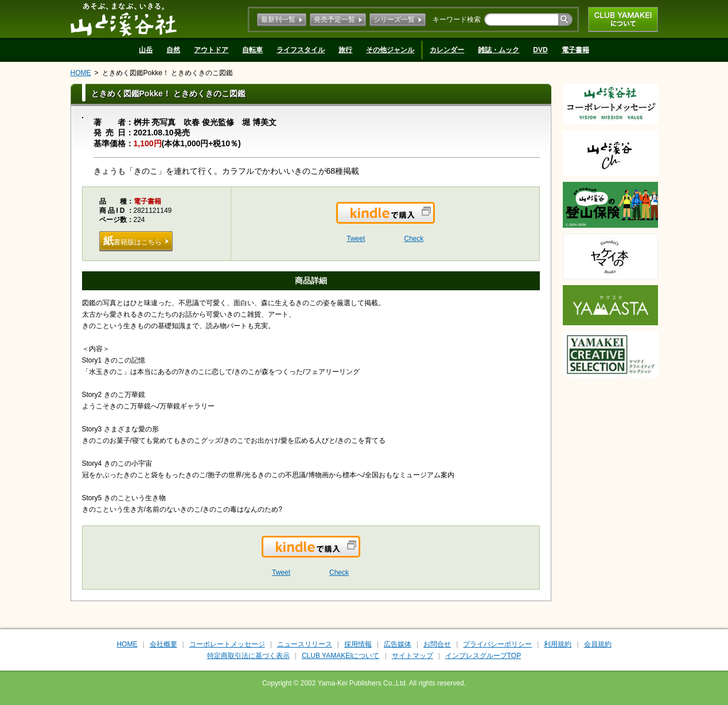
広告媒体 (398, 644)
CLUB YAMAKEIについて (623, 20)
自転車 (252, 50)
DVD (540, 50)
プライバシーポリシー (497, 644)
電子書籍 (575, 50)
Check (414, 239)
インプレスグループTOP (483, 656)
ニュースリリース (305, 644)
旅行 (345, 50)
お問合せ (437, 644)
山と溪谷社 (124, 19)
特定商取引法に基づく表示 (248, 656)
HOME (81, 73)
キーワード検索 (457, 20)
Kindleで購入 (434, 220)
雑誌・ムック (499, 50)
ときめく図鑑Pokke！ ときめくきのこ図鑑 (168, 73)
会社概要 (163, 644)
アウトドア (211, 50)
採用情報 (358, 644)
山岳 (146, 50)
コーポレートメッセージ (227, 644)
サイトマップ (412, 656)
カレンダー (447, 50)
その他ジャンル (390, 50)
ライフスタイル (301, 50)
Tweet (356, 239)
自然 (173, 50)
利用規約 (558, 644)
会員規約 (598, 644)
